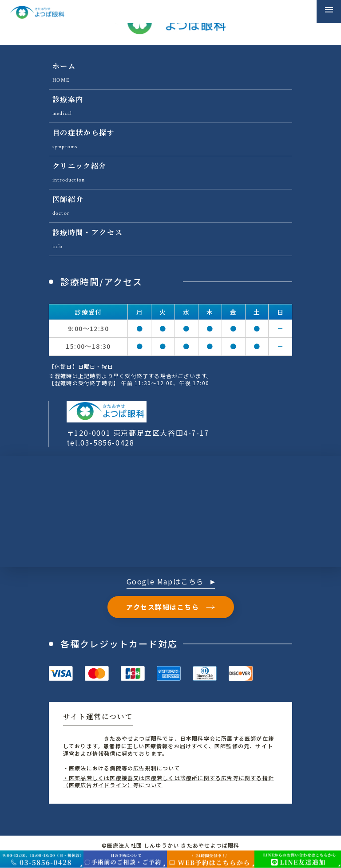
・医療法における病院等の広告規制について (122, 768)
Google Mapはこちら (171, 582)
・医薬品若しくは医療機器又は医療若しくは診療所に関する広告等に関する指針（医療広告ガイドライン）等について (169, 781)
